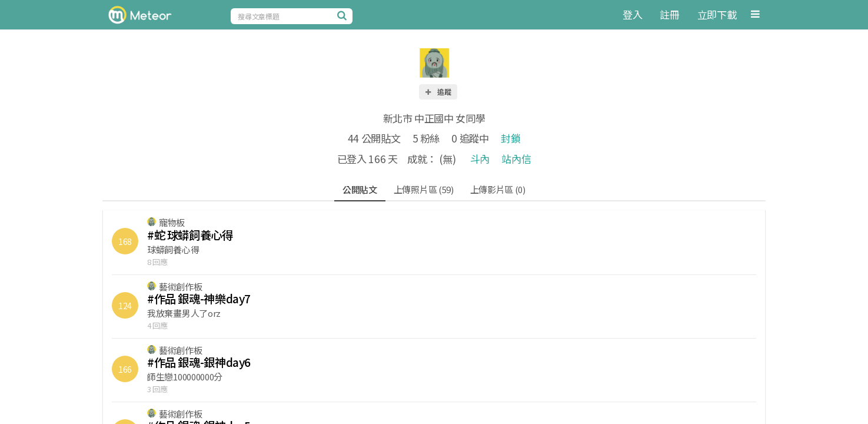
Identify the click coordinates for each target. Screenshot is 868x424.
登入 (632, 14)
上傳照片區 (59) (424, 189)
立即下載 (717, 14)
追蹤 (438, 92)
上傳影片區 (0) (498, 189)
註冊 (669, 14)
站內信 (516, 159)
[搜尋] (344, 15)
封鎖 (511, 138)
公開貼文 (360, 189)
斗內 (480, 159)
